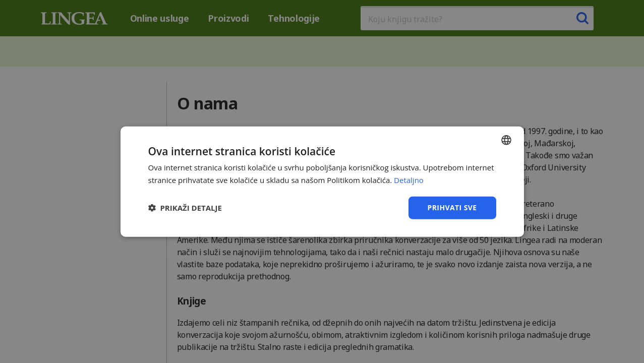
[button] (185, 208)
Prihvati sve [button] (452, 207)
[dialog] (322, 181)
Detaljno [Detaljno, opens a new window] (409, 180)
